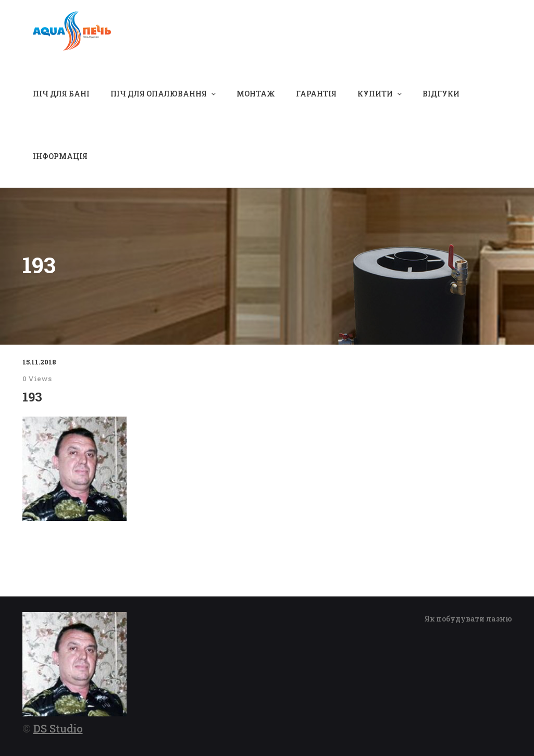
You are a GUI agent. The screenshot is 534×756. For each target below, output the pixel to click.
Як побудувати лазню (468, 619)
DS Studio (58, 728)
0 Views (37, 379)
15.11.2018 (39, 362)
